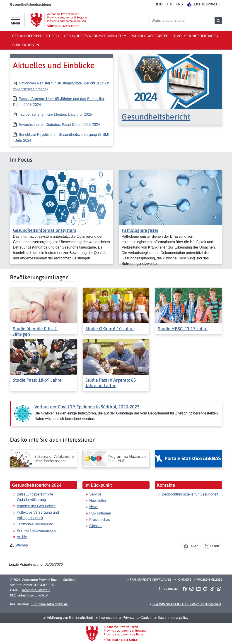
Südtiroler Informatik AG (50, 604)
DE (159, 4)
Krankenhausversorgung (36, 530)
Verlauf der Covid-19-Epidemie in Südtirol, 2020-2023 (87, 407)
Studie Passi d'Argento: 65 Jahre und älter (111, 383)
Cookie (144, 618)
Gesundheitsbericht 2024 (36, 36)
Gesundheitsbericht (156, 117)
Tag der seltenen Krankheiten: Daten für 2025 (55, 114)
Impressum (106, 618)
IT (169, 4)
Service (95, 494)
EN (180, 4)
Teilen (191, 546)
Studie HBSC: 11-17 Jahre (183, 329)
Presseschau (100, 520)
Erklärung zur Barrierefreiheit (68, 618)
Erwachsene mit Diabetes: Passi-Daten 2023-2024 (59, 125)
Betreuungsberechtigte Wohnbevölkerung (35, 497)
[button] (185, 589)
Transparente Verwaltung (149, 579)
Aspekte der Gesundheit (36, 506)
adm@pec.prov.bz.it (33, 595)
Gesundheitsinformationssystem (95, 36)
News (94, 507)
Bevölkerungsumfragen (196, 36)
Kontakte (182, 579)
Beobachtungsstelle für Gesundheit (190, 494)
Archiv (22, 537)
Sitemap (21, 545)
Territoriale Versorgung (35, 524)
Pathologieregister (150, 36)
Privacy (127, 618)
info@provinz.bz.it (36, 590)
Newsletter (98, 501)
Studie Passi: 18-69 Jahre (37, 380)
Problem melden (208, 579)
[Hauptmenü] (15, 20)
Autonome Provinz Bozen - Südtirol (49, 580)
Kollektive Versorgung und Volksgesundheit (38, 515)
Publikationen (26, 45)
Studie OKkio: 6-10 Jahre (110, 329)
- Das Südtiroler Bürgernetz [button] (186, 604)
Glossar (95, 526)
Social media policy (172, 618)
